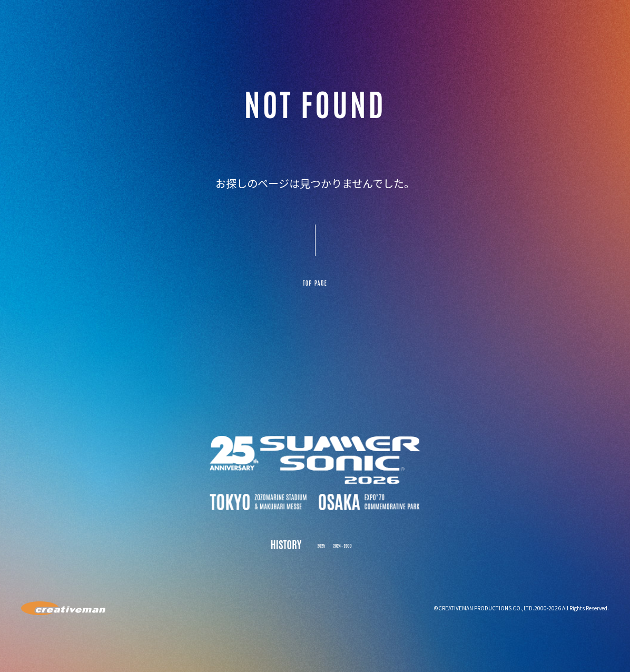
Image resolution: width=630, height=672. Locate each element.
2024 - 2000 (346, 555)
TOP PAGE (315, 289)
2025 (311, 555)
